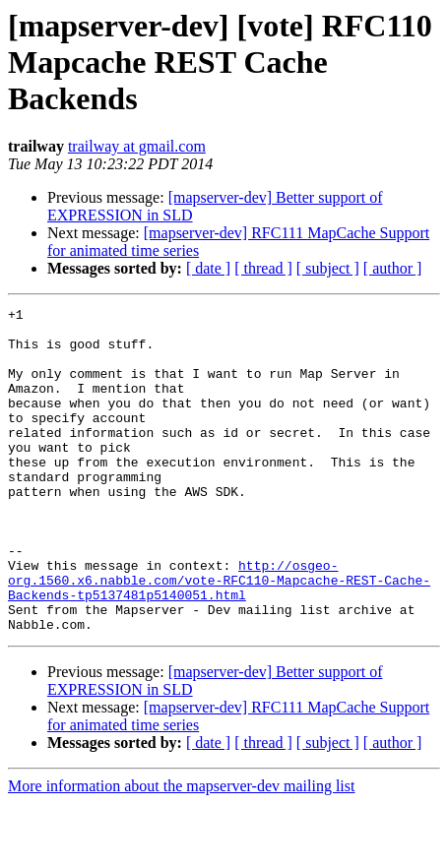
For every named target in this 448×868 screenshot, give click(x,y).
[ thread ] (263, 268)
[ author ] (393, 268)
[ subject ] (328, 268)
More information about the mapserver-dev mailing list (181, 851)
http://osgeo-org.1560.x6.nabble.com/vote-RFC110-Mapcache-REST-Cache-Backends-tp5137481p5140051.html (219, 636)
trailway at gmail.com (137, 146)
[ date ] (208, 268)
